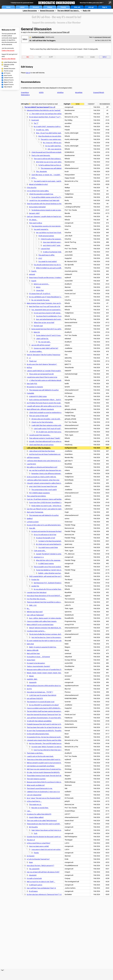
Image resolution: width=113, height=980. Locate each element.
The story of (31, 840)
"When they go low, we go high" (44, 323)
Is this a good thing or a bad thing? (39, 843)
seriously (32, 274)
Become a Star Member (9, 59)
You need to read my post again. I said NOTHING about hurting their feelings (60, 181)
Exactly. (34, 271)
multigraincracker (38, 37)
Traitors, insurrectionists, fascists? (38, 666)
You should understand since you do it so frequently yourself (54, 265)
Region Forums (8, 82)
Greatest (36, 7)
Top (40, 57)
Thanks (36, 853)
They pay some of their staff (39, 416)
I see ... (29, 811)
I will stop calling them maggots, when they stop (43, 480)
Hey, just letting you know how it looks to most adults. (54, 233)
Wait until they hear (33, 653)
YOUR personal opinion (46, 236)
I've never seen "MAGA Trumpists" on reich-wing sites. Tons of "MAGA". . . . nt (57, 747)
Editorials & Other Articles (9, 65)
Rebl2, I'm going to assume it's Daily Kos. (43, 647)
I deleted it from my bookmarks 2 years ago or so (43, 792)
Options (80, 57)
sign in (28, 73)
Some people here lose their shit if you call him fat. (48, 329)
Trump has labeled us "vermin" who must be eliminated (54, 570)
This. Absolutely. (42, 172)
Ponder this (35, 580)
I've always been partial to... (36, 631)
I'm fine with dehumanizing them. (38, 734)
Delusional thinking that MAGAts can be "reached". (44, 110)
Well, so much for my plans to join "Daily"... (41, 882)
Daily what (30, 644)
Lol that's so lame (33, 522)
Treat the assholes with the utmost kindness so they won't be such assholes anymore (56, 204)
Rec (28, 57)
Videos (50, 7)
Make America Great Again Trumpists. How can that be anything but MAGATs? (53, 303)
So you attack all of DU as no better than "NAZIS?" (50, 589)
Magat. (32, 676)
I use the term (31, 464)
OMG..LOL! (33, 605)
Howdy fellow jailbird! (36, 817)
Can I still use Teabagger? (35, 615)
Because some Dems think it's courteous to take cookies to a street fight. (51, 782)
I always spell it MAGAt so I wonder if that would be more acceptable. (50, 371)
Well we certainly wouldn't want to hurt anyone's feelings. (46, 763)
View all (66, 32)
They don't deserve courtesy (36, 779)
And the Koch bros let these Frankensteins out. (45, 454)
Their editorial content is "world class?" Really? (45, 438)
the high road (38, 326)
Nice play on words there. (40, 808)
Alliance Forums (9, 80)
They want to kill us (36, 223)
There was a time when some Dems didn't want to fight (45, 760)
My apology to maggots (35, 387)
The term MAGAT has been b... (68, 11)
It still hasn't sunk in (36, 885)
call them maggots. (33, 457)
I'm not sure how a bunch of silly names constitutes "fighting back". (56, 313)
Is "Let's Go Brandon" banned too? (38, 859)
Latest (22, 7)
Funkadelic (30, 393)
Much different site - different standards (40, 409)
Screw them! (31, 660)
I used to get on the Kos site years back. (40, 756)
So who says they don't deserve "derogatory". (42, 364)
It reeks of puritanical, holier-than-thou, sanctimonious (61, 252)
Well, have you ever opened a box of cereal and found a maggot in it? (50, 769)
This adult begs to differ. (47, 255)
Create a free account (8, 51)
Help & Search (8, 87)
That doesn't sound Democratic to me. (40, 788)
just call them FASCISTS (35, 698)
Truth (35, 833)
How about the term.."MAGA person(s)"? (40, 866)
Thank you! (33, 361)
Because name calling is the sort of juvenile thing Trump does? (48, 670)
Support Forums (9, 85)
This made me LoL (35, 804)
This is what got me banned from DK (41, 374)
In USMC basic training (46, 564)
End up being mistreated (37, 207)
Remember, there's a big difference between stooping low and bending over (57, 474)
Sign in (105, 7)
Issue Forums (8, 75)
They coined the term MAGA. (36, 496)
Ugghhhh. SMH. (32, 679)
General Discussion (47, 11)
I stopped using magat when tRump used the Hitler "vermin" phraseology (51, 740)
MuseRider (79, 93)
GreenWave (25, 93)
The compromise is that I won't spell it (44, 490)
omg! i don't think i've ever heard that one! (43, 486)
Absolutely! (33, 875)
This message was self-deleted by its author (55, 168)
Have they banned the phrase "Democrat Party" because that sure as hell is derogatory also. (58, 715)
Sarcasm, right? (34, 213)
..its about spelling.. (36, 351)
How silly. (32, 528)
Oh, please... (33, 220)
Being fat (37, 332)
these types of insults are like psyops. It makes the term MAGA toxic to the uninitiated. (58, 278)
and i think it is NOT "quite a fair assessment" (58, 245)
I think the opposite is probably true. (41, 194)
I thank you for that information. (42, 422)
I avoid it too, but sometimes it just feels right (44, 200)
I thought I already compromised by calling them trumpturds (47, 483)
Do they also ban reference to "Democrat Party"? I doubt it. (46, 894)
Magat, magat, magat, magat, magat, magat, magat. (45, 673)
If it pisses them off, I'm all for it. (40, 294)
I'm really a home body (34, 878)
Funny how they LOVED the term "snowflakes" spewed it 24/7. (50, 502)
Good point (35, 120)
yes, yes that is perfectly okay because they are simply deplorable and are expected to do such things (63, 470)
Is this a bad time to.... (34, 801)
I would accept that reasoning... (40, 435)
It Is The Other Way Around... (37, 599)
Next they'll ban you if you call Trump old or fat (45, 306)
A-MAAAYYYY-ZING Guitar (38, 396)
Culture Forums (8, 78)
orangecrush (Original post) (103, 37)
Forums (63, 7)
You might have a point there (48, 547)
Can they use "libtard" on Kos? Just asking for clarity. (45, 509)
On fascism (31, 856)
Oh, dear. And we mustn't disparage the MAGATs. (43, 772)
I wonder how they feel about (37, 592)
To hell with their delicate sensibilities (39, 721)
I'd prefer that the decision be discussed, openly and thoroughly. (48, 837)
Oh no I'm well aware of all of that (45, 535)
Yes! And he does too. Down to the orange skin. (47, 637)
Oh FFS (29, 689)
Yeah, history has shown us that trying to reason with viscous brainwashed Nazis (59, 830)
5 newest (91, 104)
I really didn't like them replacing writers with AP (47, 425)
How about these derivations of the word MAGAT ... (44, 596)
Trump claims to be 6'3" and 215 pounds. (50, 335)
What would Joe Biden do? (36, 785)
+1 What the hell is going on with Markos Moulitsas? (47, 380)
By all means (33, 891)
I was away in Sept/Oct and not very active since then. (50, 849)
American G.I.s (39, 557)
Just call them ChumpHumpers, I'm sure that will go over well (47, 718)
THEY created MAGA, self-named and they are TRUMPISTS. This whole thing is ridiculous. (59, 576)
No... (28, 608)
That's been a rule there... (35, 753)
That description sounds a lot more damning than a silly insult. (52, 226)
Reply (105, 57)
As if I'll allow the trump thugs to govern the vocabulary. (46, 403)
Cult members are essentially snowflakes (41, 766)
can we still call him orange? (41, 345)
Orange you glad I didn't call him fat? (46, 348)
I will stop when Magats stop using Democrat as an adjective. (48, 461)
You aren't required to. (41, 229)
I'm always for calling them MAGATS (39, 814)
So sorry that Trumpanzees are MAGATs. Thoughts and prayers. (48, 731)
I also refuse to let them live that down (42, 451)
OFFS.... (34, 178)
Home (8, 7)
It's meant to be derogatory (36, 663)
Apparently (33, 682)
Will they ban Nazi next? (35, 612)
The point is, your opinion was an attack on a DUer (58, 139)
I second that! (45, 249)
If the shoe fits (32, 188)
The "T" (36, 123)
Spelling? (30, 519)
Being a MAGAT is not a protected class (40, 625)
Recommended (105, 104)
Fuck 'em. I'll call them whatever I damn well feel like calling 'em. (48, 499)
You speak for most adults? (48, 261)
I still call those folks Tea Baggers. (39, 448)
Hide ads (77, 7)
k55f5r (41, 93)
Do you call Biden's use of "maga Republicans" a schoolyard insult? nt (52, 297)
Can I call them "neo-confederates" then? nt (41, 888)
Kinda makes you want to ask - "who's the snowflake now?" (51, 506)
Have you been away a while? (39, 846)
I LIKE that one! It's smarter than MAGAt (43, 695)
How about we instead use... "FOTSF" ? (40, 692)
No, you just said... (45, 342)
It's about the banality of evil (45, 538)
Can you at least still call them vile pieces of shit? (43, 872)
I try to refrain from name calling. (38, 191)
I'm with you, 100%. (42, 130)
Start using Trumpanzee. (35, 512)
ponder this (35, 586)
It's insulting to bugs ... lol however (38, 657)
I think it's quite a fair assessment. (52, 239)
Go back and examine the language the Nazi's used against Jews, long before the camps (61, 531)
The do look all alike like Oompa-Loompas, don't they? (47, 634)
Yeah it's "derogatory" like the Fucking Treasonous (43, 355)
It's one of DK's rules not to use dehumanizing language (45, 525)
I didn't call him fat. (42, 339)
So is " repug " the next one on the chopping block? (44, 798)
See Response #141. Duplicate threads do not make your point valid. (57, 583)
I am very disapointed (34, 795)
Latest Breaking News (10, 62)
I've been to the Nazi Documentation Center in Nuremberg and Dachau (62, 541)
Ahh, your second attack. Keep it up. (60, 149)
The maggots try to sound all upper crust (41, 702)
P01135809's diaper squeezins (39, 493)
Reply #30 (87, 11)
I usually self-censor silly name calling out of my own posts (47, 406)
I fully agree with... (40, 551)
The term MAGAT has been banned (50, 32)
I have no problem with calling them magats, (42, 621)
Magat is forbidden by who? (39, 184)
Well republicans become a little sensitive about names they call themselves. (52, 686)
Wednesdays (25, 95)
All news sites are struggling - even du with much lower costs (52, 419)
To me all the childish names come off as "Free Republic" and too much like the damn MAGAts (63, 197)
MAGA (38, 287)
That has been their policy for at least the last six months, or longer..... (50, 727)
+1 (30, 358)
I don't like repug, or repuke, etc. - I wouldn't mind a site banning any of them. (57, 175)
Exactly (34, 281)
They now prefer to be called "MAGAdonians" (42, 821)
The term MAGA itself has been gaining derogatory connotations (49, 711)
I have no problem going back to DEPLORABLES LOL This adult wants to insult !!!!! (55, 708)
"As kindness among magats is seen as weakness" (48, 210)
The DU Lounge (8, 71)
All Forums (7, 73)
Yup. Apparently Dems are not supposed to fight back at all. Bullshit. (54, 310)
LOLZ (40, 258)
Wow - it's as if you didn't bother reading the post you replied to (57, 133)
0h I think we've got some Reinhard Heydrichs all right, (54, 544)
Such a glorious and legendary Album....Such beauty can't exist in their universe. (56, 400)
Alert (51, 57)
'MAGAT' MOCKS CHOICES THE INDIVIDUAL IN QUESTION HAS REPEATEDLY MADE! (57, 628)
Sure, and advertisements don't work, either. (51, 319)
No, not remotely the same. (40, 300)
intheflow (60, 93)
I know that (40, 290)
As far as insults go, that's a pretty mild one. (41, 477)
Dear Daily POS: (32, 384)
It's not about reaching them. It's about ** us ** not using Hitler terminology (54, 117)
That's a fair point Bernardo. (41, 155)
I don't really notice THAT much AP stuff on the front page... (54, 429)
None (78, 104)
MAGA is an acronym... (41, 284)
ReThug (29, 368)
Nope (31, 862)
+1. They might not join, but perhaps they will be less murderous (51, 114)
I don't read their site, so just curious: (41, 445)
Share (92, 57)
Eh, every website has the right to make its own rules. (45, 641)
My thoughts (33, 827)
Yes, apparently (34, 869)
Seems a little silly (33, 650)
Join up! (91, 7)
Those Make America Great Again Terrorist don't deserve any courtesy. (50, 776)
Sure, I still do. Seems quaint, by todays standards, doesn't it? (50, 618)
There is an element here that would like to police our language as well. (50, 602)
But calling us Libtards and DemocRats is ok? (42, 467)
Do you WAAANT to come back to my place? (44, 705)
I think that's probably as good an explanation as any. (47, 412)
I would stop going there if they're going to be (42, 377)
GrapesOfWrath (99, 93)
